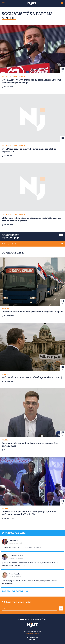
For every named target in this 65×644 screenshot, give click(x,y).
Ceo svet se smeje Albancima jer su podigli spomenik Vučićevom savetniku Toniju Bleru (29, 513)
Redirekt (32, 639)
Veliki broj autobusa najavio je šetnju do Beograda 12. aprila (32, 312)
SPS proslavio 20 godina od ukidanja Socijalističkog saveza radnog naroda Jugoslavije (31, 219)
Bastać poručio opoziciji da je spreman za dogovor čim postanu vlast (30, 444)
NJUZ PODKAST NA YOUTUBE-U (10, 236)
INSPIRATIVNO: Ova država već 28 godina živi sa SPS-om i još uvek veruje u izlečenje (31, 81)
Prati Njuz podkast (9, 244)
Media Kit (28, 619)
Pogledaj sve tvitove (13, 591)
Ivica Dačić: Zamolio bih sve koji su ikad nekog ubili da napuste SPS (29, 150)
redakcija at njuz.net (33, 634)
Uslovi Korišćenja (40, 619)
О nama (21, 619)
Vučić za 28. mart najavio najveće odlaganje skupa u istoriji (32, 377)
